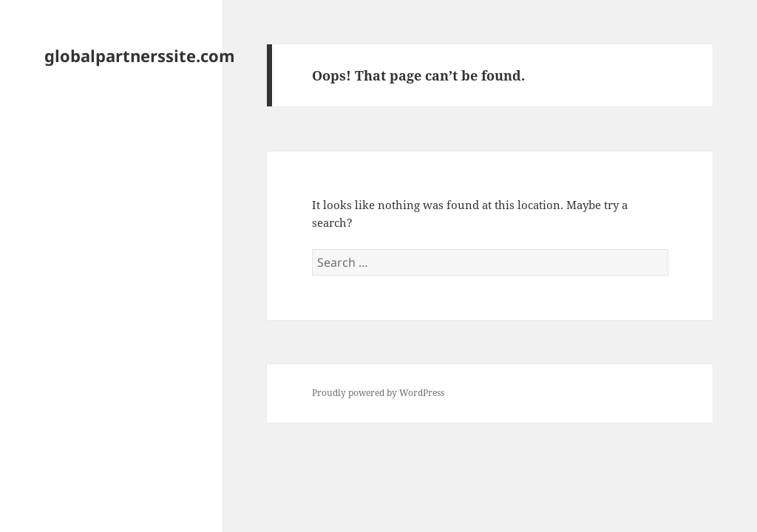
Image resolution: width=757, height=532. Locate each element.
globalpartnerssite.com (140, 55)
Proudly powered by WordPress (378, 393)
